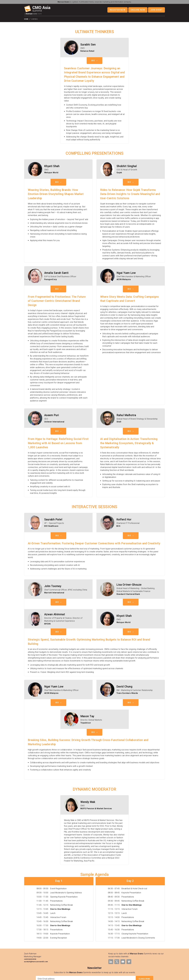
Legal (105, 977)
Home (26, 19)
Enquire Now (138, 10)
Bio (94, 38)
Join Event (156, 10)
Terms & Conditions (116, 977)
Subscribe (144, 957)
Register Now (118, 10)
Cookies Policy (144, 977)
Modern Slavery (158, 977)
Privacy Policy (131, 977)
